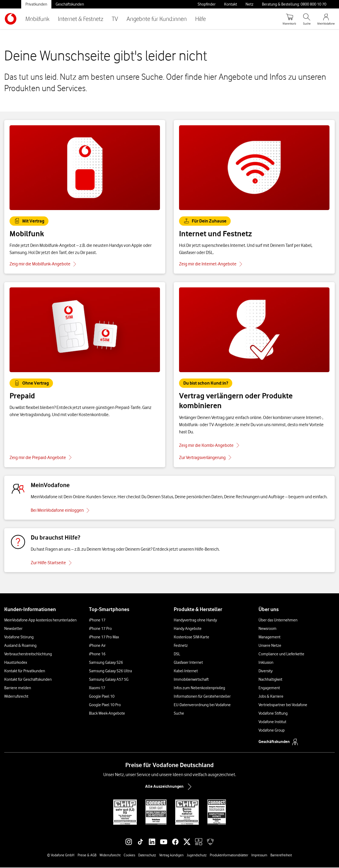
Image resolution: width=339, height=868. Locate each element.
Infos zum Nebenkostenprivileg (199, 688)
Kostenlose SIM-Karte (191, 638)
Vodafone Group (272, 731)
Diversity (266, 671)
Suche (179, 714)
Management (269, 638)
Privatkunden (36, 4)
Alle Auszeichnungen (169, 787)
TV (115, 19)
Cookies (129, 856)
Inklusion (266, 663)
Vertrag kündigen (171, 856)
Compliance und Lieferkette (281, 655)
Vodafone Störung (19, 638)
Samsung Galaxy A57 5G (109, 680)
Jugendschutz (197, 856)
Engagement (269, 688)
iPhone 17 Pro (100, 629)
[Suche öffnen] (307, 19)
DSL (177, 655)
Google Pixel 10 (102, 697)
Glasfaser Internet (188, 663)
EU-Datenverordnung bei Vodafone (202, 705)
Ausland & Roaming (20, 646)
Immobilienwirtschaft (191, 680)
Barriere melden (18, 688)
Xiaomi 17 (97, 688)
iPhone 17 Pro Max (104, 638)
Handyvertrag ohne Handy (195, 621)
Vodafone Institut (272, 722)
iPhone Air (97, 646)
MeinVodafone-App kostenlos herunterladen (40, 621)
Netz (249, 4)
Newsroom (267, 629)
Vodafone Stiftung (273, 714)
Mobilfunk (37, 19)
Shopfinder (207, 4)
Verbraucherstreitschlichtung (28, 655)
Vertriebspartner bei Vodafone (283, 705)
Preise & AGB (87, 856)
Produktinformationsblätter (229, 856)
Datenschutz (147, 856)
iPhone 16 (97, 655)
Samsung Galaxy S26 (106, 663)
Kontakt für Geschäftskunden (28, 680)
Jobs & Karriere (271, 697)
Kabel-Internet (186, 671)
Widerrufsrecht (16, 697)
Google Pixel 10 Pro (105, 705)
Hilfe (200, 19)
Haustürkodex (16, 663)
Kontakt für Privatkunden (25, 671)
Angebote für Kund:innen (157, 19)
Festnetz (181, 646)
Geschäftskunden (70, 4)
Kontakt (231, 4)
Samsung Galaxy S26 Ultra (110, 671)
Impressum (259, 856)
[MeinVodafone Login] (326, 19)
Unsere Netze (270, 646)
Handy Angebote (188, 629)
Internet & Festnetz (81, 19)
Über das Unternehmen (278, 621)
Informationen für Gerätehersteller (202, 697)
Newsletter (13, 629)
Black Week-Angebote (107, 714)
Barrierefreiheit (281, 856)
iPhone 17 (97, 621)
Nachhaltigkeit (270, 680)
